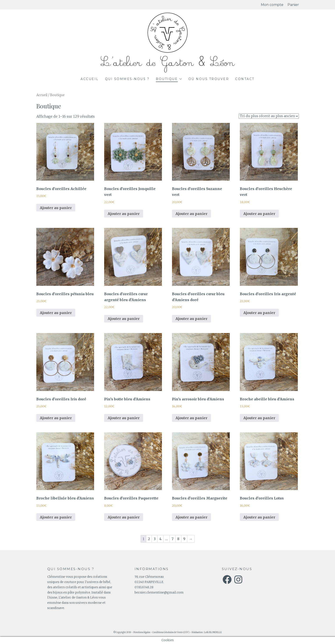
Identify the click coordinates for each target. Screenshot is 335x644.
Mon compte (272, 5)
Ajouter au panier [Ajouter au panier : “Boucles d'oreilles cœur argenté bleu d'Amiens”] (124, 319)
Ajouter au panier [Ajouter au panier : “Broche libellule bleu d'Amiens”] (56, 517)
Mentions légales (142, 632)
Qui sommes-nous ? (127, 79)
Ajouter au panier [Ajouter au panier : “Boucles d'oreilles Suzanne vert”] (191, 214)
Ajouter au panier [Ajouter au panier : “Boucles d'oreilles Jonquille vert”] (124, 214)
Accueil (90, 79)
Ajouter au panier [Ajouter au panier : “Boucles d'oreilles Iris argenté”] (259, 313)
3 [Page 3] (155, 539)
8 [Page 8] (178, 539)
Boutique (167, 79)
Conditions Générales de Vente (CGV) (171, 632)
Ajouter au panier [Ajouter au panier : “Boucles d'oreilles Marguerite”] (191, 517)
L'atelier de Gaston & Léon (168, 63)
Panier (293, 5)
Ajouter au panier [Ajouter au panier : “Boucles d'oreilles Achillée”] (56, 208)
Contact (245, 79)
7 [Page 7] (173, 539)
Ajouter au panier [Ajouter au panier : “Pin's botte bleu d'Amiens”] (124, 418)
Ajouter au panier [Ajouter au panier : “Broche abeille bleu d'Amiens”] (259, 418)
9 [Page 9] (184, 539)
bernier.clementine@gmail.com (159, 592)
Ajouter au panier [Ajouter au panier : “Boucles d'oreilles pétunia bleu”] (56, 313)
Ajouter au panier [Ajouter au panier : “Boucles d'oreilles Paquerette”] (124, 517)
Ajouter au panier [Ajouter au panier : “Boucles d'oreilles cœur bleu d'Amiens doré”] (191, 319)
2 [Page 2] (149, 539)
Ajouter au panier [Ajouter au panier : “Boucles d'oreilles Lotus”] (259, 517)
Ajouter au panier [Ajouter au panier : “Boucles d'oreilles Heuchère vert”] (259, 214)
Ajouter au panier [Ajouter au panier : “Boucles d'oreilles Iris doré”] (56, 418)
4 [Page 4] (160, 539)
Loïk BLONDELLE (213, 632)
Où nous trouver (209, 79)
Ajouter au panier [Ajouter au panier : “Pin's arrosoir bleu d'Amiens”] (191, 418)
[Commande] (269, 116)
